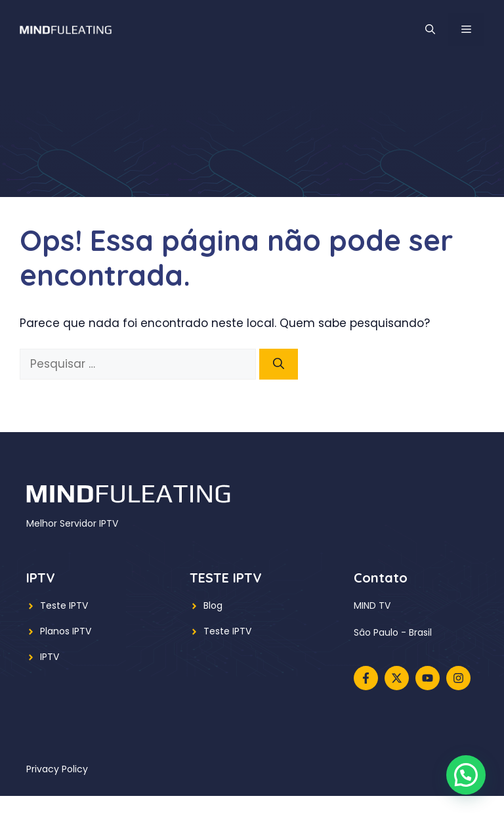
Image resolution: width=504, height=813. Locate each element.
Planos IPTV (66, 631)
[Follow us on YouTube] (428, 678)
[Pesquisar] (279, 364)
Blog (213, 605)
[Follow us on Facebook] (366, 678)
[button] (430, 30)
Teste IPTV (64, 605)
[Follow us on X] (397, 678)
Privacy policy (57, 769)
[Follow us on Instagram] (458, 678)
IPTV (50, 657)
